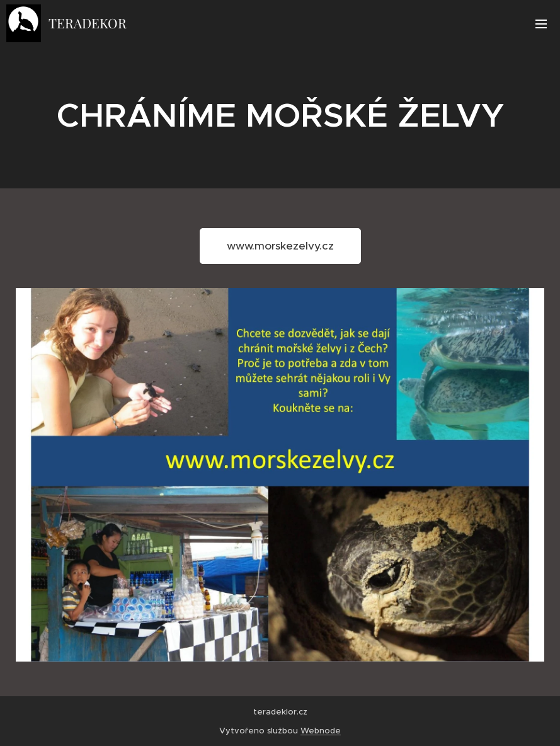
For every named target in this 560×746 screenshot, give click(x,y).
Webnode (321, 731)
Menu (541, 24)
